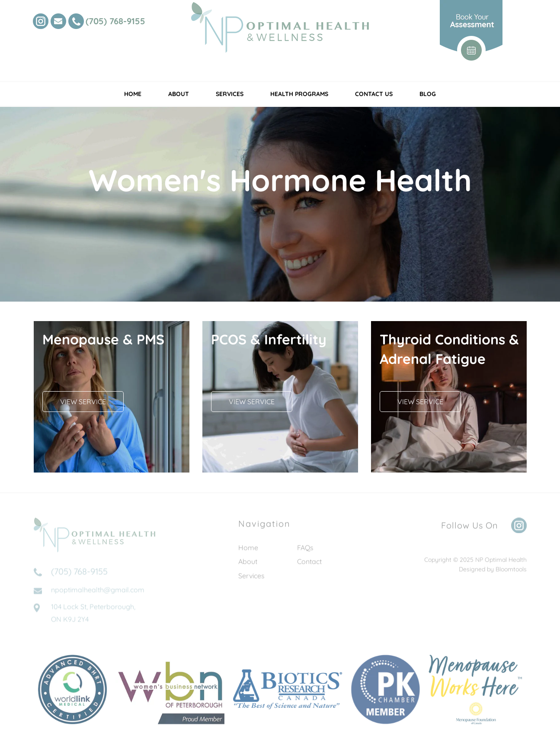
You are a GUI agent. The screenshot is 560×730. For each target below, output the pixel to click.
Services (230, 94)
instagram (41, 21)
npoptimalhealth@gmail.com (98, 594)
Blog (428, 94)
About (179, 94)
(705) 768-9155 (115, 21)
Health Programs (299, 94)
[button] (83, 402)
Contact (309, 563)
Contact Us (374, 94)
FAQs (305, 550)
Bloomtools (511, 571)
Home (133, 94)
